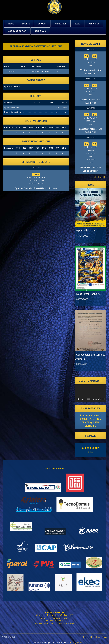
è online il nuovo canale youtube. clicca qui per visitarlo (90, 421)
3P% (64, 127)
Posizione (9, 127)
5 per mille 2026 (86, 230)
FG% (44, 127)
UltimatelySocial (74, 642)
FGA (38, 127)
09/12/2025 (82, 364)
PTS (18, 127)
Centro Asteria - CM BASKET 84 (90, 101)
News (77, 24)
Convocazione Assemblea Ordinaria (90, 357)
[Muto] (99, 399)
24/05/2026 (90, 49)
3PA (57, 127)
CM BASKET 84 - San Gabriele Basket (90, 169)
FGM (31, 127)
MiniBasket (61, 24)
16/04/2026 (82, 236)
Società (26, 24)
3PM (51, 127)
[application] (90, 393)
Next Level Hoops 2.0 (89, 294)
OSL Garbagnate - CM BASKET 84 (90, 72)
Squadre (42, 24)
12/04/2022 (36, 167)
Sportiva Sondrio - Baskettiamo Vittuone (36, 188)
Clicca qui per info (90, 450)
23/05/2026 (90, 108)
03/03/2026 (82, 299)
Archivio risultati (17, 31)
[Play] (78, 399)
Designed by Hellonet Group (95, 637)
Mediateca (94, 24)
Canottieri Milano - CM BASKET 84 (90, 131)
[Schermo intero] (103, 399)
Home (11, 24)
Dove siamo (40, 31)
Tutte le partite (100, 177)
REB (24, 127)
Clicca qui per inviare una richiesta (54, 618)
